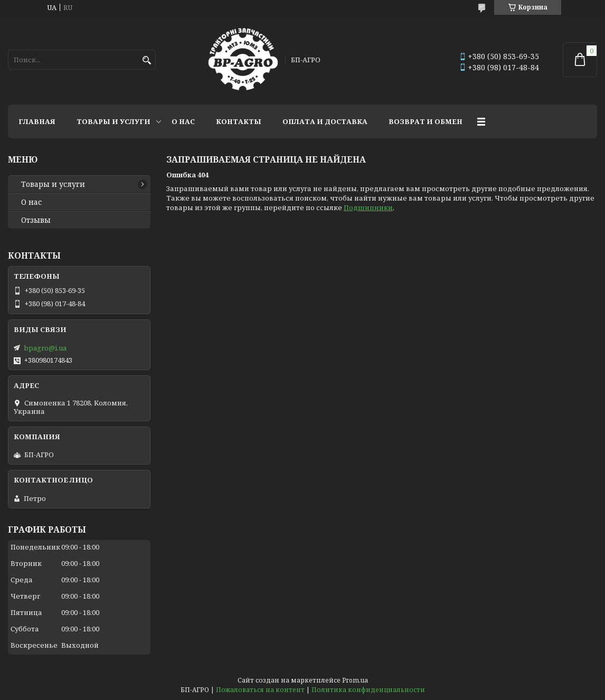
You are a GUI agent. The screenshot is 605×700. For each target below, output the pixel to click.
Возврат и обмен (426, 121)
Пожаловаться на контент (260, 690)
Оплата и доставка (325, 121)
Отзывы (36, 220)
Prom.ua (355, 680)
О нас (183, 121)
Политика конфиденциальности (368, 690)
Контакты (239, 121)
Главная (37, 121)
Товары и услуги (114, 121)
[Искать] (146, 60)
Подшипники (368, 207)
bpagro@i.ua (45, 348)
